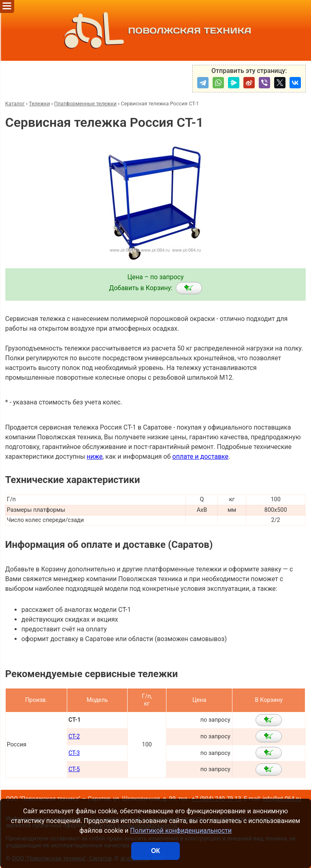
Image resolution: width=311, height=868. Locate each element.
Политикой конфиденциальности (181, 831)
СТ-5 (74, 769)
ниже (95, 456)
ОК (155, 851)
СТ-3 (74, 753)
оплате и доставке (201, 456)
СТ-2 (74, 737)
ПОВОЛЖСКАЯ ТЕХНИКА (156, 30)
